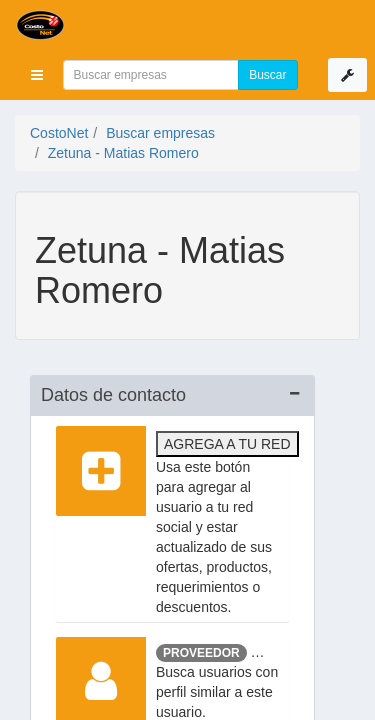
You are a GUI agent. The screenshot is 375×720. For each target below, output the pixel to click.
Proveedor (201, 653)
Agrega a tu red (227, 444)
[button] (37, 75)
